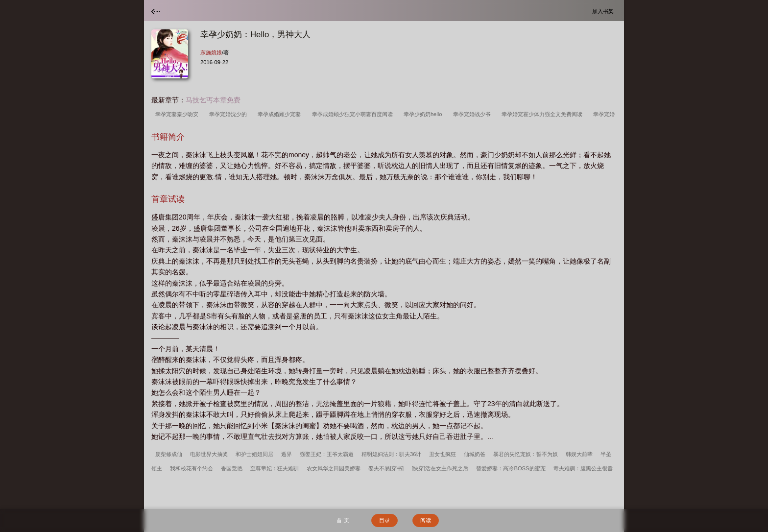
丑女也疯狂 (443, 454)
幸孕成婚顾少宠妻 (281, 114)
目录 (384, 520)
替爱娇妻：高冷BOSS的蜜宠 (511, 468)
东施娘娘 (211, 52)
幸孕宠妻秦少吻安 (178, 114)
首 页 (343, 520)
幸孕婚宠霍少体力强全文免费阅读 (543, 114)
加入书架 (604, 11)
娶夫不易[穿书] (386, 468)
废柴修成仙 (169, 454)
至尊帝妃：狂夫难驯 (275, 468)
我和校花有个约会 (192, 468)
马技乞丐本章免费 (213, 100)
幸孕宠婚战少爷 (473, 114)
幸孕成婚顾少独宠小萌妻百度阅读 (354, 114)
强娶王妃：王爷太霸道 (327, 454)
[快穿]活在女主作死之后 (440, 468)
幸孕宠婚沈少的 (229, 114)
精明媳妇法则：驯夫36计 (391, 454)
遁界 (287, 454)
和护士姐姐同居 (254, 454)
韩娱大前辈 (579, 454)
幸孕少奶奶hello (424, 114)
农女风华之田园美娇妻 (334, 468)
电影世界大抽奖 (209, 454)
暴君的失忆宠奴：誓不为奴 (526, 454)
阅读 (426, 520)
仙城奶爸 (475, 454)
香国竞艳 (232, 468)
